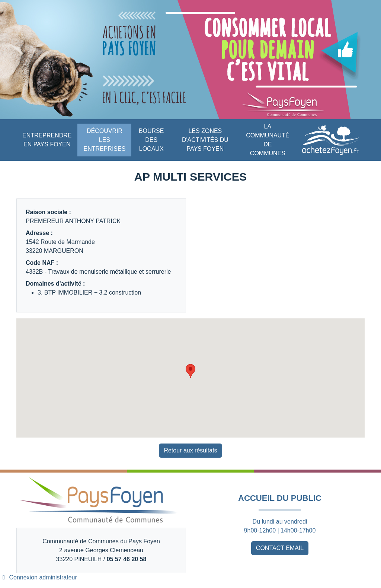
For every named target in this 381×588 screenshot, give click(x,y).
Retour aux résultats (190, 450)
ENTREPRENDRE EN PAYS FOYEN (47, 140)
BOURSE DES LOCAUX (151, 140)
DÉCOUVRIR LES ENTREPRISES (104, 140)
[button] (190, 371)
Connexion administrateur (39, 577)
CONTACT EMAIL (280, 548)
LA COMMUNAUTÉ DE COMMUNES (268, 140)
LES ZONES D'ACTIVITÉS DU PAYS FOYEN (205, 140)
